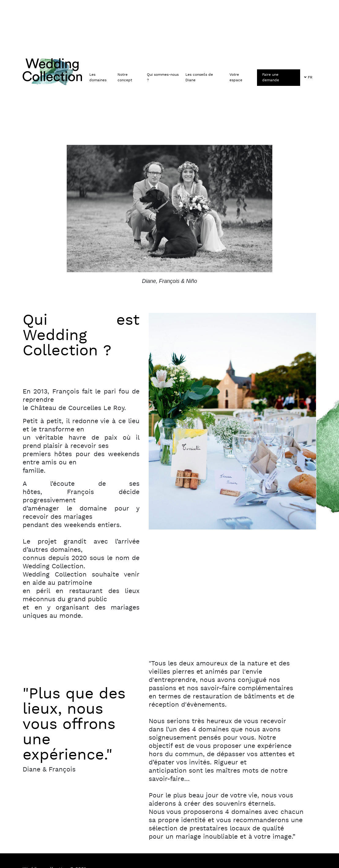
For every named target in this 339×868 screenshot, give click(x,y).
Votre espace (236, 77)
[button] (101, 78)
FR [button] (308, 77)
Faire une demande (271, 77)
